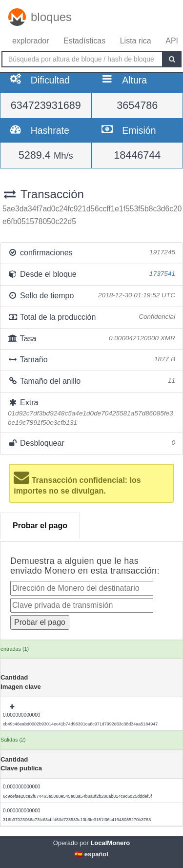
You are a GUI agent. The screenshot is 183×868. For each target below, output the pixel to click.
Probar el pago (40, 526)
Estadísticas (84, 41)
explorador (31, 41)
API (172, 41)
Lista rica (136, 41)
